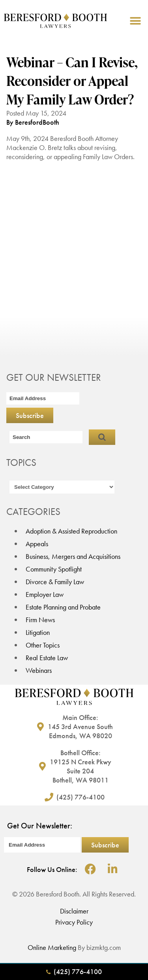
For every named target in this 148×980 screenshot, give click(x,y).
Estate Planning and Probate (63, 607)
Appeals (37, 544)
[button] (135, 21)
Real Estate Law (47, 658)
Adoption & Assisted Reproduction (71, 531)
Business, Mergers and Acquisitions (73, 556)
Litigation (38, 632)
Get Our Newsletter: (40, 826)
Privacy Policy (74, 922)
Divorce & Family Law (55, 582)
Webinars (39, 670)
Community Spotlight (54, 569)
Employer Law (45, 594)
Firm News (40, 620)
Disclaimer (74, 911)
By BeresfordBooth (33, 122)
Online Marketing (52, 947)
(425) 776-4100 (74, 971)
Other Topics (43, 645)
